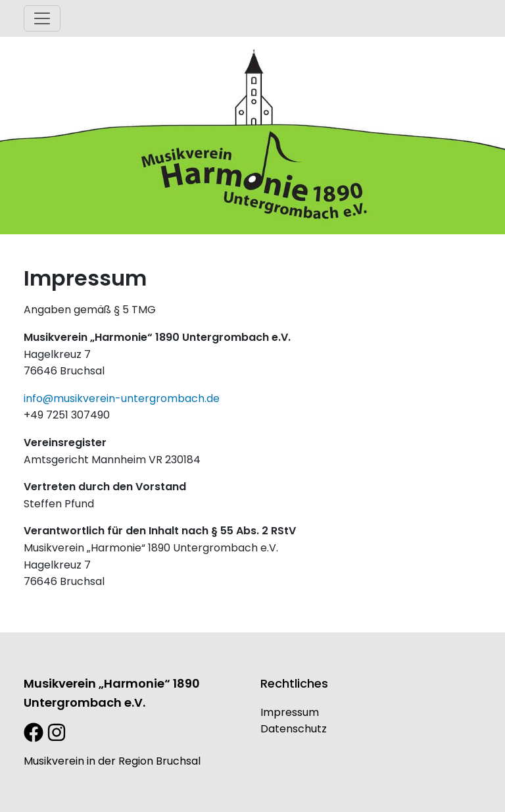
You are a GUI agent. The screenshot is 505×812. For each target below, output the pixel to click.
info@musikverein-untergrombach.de (122, 398)
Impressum (290, 712)
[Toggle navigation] (42, 18)
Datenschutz (294, 729)
